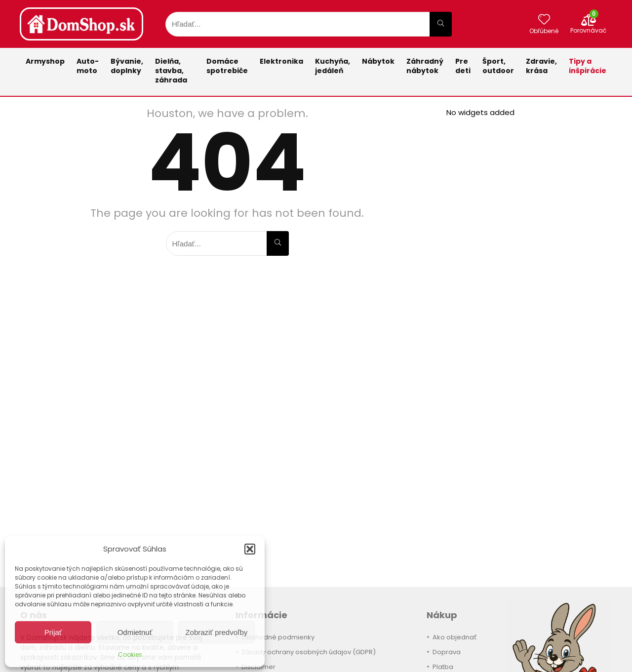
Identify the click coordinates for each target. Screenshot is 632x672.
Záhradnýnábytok (425, 66)
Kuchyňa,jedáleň (333, 66)
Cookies (130, 654)
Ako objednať (454, 637)
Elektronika (281, 61)
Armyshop (45, 61)
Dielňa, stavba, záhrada (171, 71)
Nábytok (378, 61)
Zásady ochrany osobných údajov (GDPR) (309, 652)
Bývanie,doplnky (127, 66)
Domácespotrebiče (227, 66)
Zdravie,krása (541, 66)
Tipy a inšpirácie (588, 66)
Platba (443, 667)
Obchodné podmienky (278, 637)
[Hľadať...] (441, 24)
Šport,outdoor (498, 66)
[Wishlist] (544, 20)
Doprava (447, 652)
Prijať (53, 632)
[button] (250, 549)
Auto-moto (88, 66)
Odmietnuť (135, 632)
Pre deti (463, 66)
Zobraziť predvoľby (216, 632)
